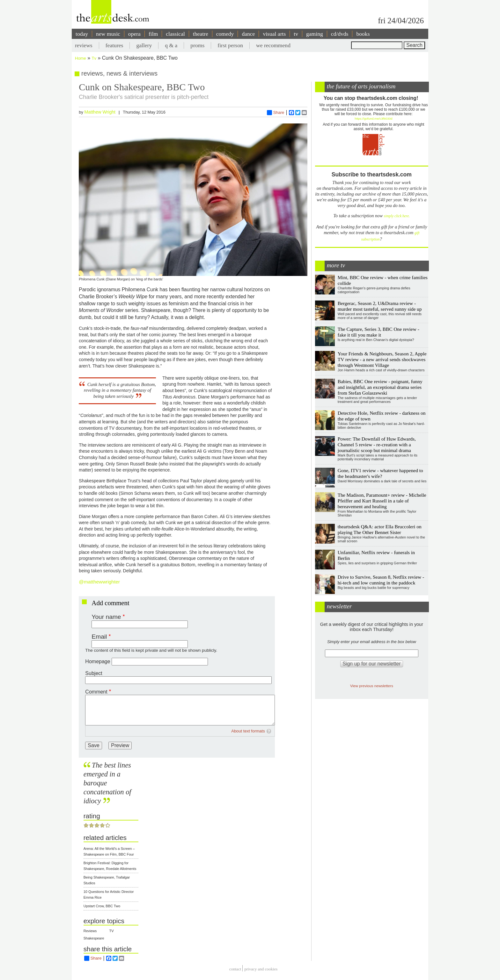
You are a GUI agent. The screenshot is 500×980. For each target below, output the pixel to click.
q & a (171, 45)
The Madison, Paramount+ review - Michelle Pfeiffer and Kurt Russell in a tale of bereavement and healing (382, 501)
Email (99, 637)
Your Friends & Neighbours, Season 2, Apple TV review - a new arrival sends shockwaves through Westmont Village (382, 359)
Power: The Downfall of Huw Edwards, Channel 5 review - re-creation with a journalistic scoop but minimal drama (377, 445)
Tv (94, 58)
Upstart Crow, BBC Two (102, 906)
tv (296, 34)
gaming (315, 34)
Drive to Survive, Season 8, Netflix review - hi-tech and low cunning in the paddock (381, 580)
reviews (84, 45)
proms (197, 45)
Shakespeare (94, 938)
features (114, 45)
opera (134, 34)
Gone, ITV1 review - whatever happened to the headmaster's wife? (380, 473)
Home (81, 58)
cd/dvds (340, 34)
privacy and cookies (261, 969)
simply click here (397, 216)
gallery (144, 45)
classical (175, 34)
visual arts (274, 34)
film (153, 34)
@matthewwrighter (99, 582)
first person (230, 45)
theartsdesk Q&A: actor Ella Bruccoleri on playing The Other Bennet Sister (380, 529)
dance (248, 34)
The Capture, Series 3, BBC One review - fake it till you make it (379, 332)
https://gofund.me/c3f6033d (373, 119)
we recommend (273, 45)
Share (276, 113)
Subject (94, 673)
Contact (235, 969)
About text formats (248, 731)
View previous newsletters (372, 686)
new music (108, 34)
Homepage (98, 661)
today (82, 34)
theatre (201, 34)
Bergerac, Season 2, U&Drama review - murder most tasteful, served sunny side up (380, 306)
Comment (96, 692)
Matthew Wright (100, 112)
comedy (225, 34)
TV (112, 931)
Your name (106, 617)
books (363, 34)
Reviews (90, 931)
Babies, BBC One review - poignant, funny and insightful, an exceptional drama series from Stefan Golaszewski (380, 387)
